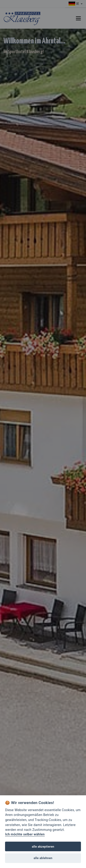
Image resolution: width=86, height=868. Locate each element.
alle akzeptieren (43, 847)
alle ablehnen (43, 858)
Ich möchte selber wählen (25, 834)
